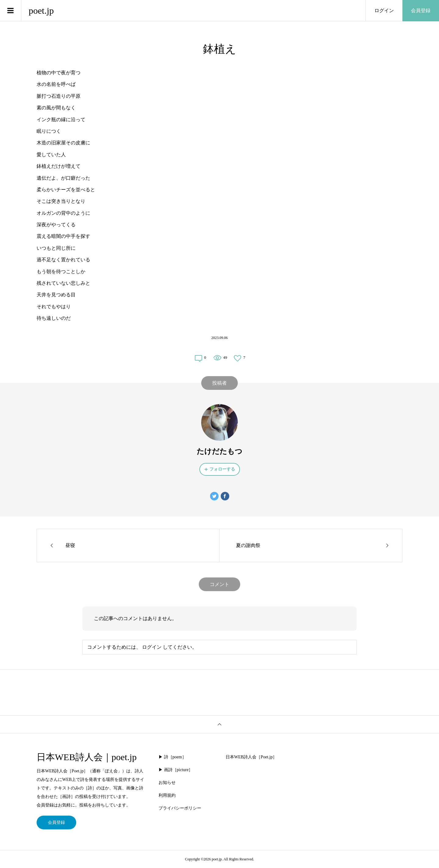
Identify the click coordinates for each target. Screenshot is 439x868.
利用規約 (167, 795)
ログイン (384, 11)
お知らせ (167, 783)
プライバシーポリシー (180, 808)
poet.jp (41, 11)
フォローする (222, 469)
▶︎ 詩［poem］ (172, 757)
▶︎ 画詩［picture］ (176, 770)
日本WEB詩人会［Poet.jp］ (251, 757)
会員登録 (421, 11)
